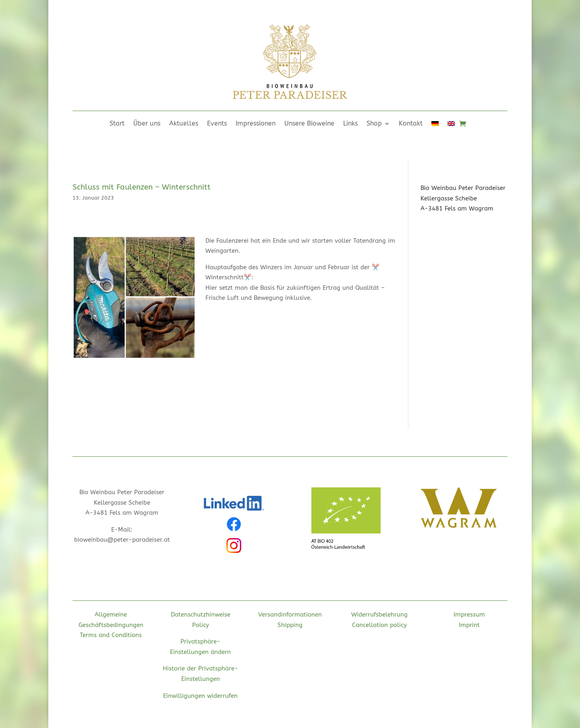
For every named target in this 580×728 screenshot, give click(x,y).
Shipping (290, 625)
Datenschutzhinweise (201, 615)
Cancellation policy (379, 625)
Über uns (147, 124)
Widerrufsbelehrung (379, 615)
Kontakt (411, 124)
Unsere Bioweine (309, 124)
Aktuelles (184, 124)
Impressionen (256, 124)
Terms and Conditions (111, 635)
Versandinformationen (290, 615)
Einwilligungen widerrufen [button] (200, 696)
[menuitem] (435, 125)
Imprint (469, 625)
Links (350, 124)
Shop (374, 124)
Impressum (469, 615)
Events (217, 124)
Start (117, 124)
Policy (201, 625)
